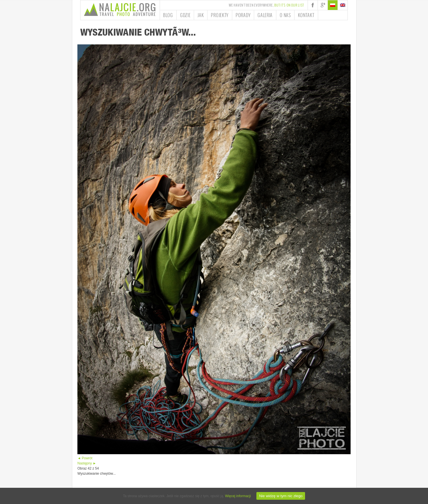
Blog (168, 15)
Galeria (265, 15)
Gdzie (185, 15)
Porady (243, 15)
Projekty (220, 15)
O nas (285, 15)
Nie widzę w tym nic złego (281, 496)
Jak (201, 15)
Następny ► (87, 463)
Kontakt (306, 15)
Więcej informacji (238, 496)
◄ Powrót (85, 458)
